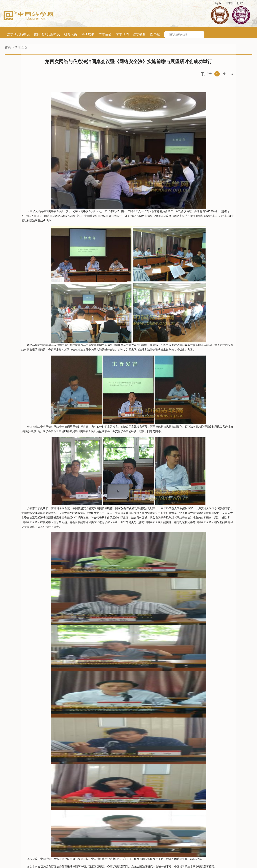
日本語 (230, 3)
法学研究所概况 (18, 34)
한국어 (241, 3)
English (218, 3)
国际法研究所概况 (47, 34)
